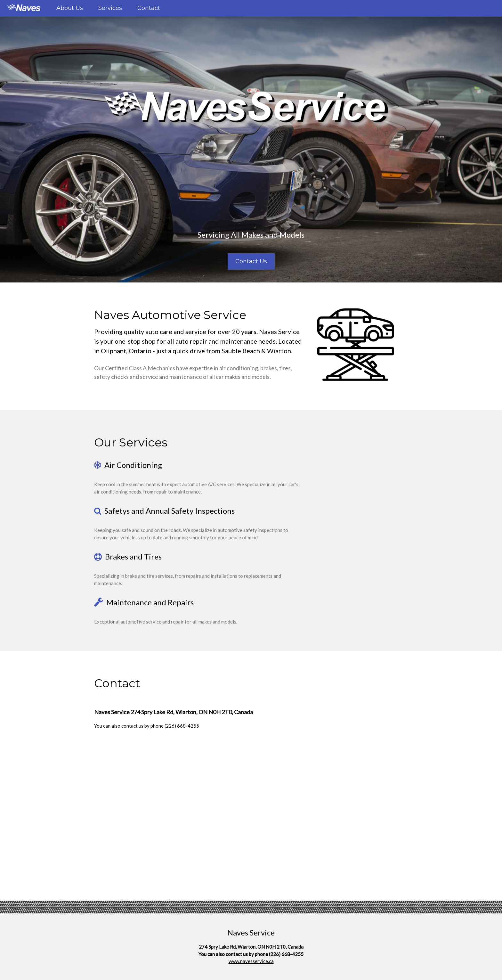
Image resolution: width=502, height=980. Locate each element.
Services (110, 8)
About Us (70, 8)
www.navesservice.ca (251, 961)
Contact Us (251, 261)
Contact (149, 8)
